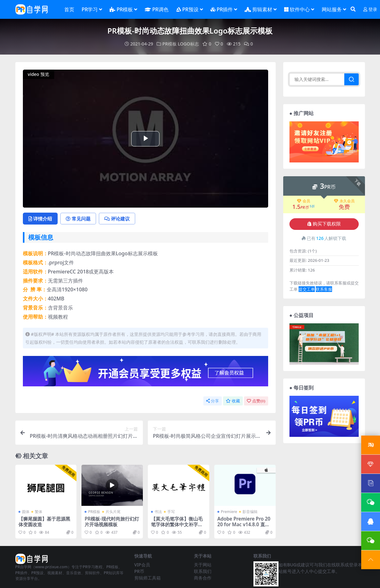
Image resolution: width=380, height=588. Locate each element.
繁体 (39, 512)
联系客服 (324, 289)
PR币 (139, 571)
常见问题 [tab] (78, 219)
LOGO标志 (188, 44)
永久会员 (344, 201)
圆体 (26, 512)
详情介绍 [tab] (40, 219)
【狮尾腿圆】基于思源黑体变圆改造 (44, 522)
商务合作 (203, 578)
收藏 (233, 401)
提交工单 (307, 289)
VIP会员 (142, 565)
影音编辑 (250, 512)
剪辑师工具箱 (148, 578)
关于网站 (203, 565)
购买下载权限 (324, 224)
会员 (304, 201)
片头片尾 (113, 512)
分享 (213, 401)
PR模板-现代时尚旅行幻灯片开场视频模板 (112, 522)
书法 (158, 512)
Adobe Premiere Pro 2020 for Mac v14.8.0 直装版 (244, 524)
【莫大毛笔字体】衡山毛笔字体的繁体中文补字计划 (177, 524)
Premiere (229, 512)
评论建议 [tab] (117, 219)
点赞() (256, 401)
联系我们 (203, 571)
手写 (171, 512)
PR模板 (169, 44)
